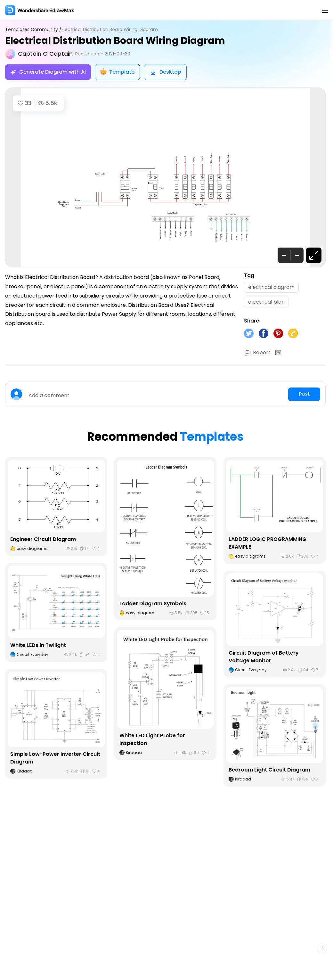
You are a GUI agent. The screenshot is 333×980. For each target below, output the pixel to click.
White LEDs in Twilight (38, 645)
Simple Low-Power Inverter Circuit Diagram (55, 758)
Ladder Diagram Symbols (153, 604)
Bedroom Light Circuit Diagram (269, 770)
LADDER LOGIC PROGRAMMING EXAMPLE (268, 543)
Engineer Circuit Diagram (43, 539)
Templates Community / (33, 30)
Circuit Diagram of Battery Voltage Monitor (264, 657)
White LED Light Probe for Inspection (152, 739)
